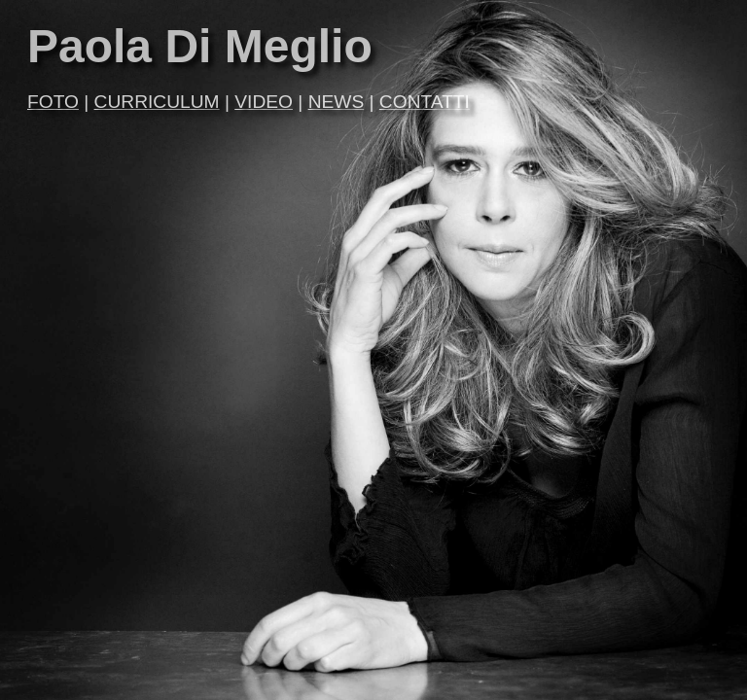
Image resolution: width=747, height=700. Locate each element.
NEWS (337, 102)
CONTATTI (425, 102)
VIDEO (264, 102)
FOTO (53, 102)
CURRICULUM (157, 102)
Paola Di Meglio (200, 46)
